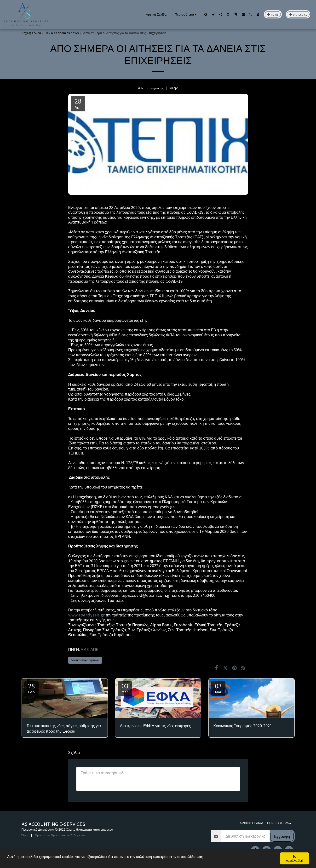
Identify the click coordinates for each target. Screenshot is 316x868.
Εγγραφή (282, 836)
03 (125, 688)
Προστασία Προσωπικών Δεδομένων (60, 835)
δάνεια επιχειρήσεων (85, 660)
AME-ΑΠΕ (90, 649)
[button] (213, 14)
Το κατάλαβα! (295, 858)
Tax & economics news (62, 33)
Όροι (25, 835)
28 (31, 688)
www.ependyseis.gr (87, 615)
